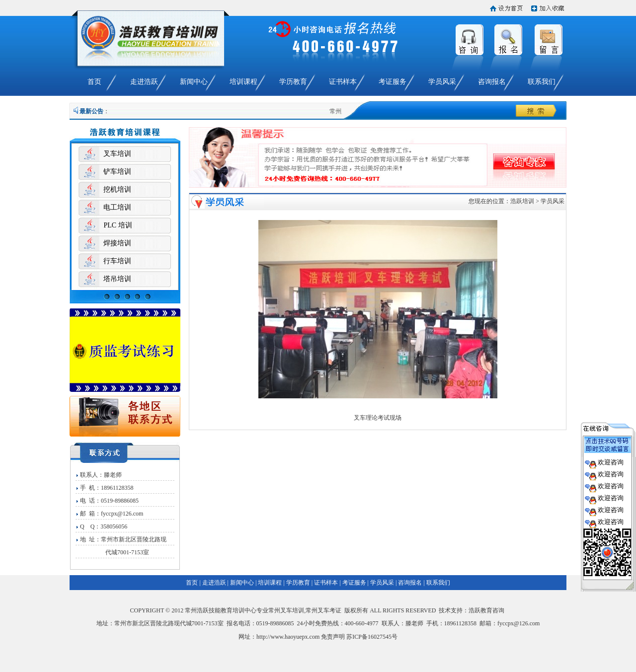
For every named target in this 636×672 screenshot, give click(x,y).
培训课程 (243, 82)
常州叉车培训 (286, 610)
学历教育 (293, 82)
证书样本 (343, 82)
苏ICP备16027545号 (372, 637)
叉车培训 (117, 154)
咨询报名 (492, 82)
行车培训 (117, 261)
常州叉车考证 (323, 610)
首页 (94, 82)
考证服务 (393, 82)
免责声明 (333, 637)
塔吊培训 (117, 279)
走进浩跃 (144, 82)
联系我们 (542, 82)
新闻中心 (194, 82)
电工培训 (117, 207)
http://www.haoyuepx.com (288, 637)
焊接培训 (117, 243)
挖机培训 (117, 189)
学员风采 (442, 82)
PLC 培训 (118, 225)
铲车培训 (117, 172)
